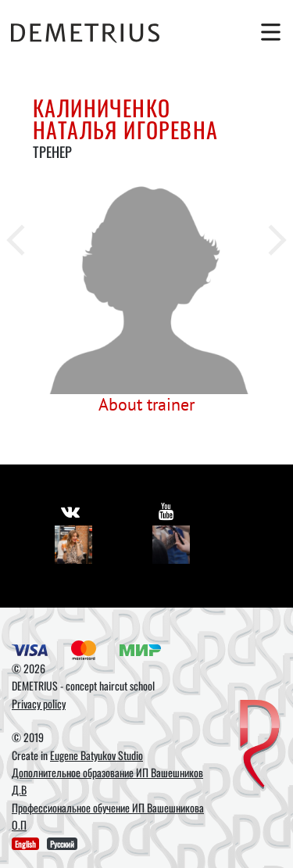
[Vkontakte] (74, 545)
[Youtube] (172, 545)
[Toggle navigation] (267, 32)
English (25, 844)
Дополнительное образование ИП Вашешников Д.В (107, 781)
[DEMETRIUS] (260, 746)
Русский (62, 844)
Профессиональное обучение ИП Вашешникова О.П (108, 816)
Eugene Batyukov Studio (96, 755)
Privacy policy (39, 703)
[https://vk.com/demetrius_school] (70, 511)
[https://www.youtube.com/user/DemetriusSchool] (166, 511)
